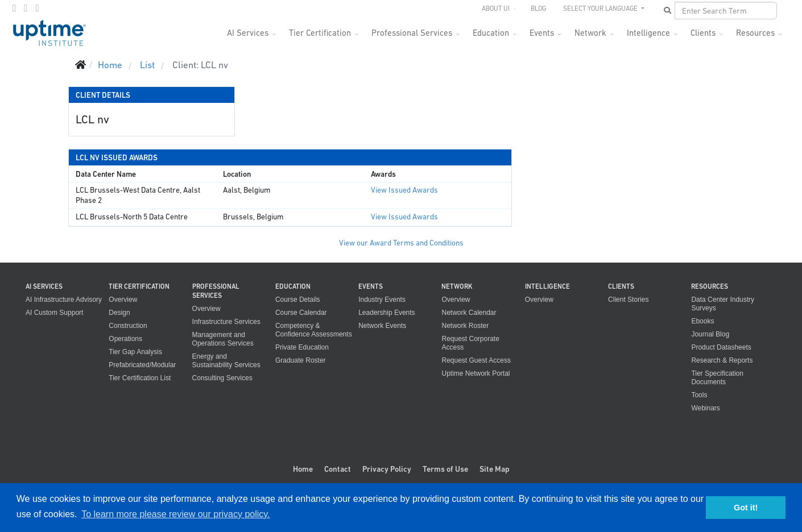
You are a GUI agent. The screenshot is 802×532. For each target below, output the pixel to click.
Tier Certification (320, 33)
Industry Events (382, 300)
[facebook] (14, 8)
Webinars (705, 408)
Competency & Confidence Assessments (314, 330)
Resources (755, 33)
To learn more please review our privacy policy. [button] (175, 514)
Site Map (495, 469)
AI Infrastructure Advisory (64, 300)
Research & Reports (722, 360)
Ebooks (702, 321)
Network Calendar (469, 313)
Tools (699, 395)
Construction (128, 326)
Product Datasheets (721, 347)
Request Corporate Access (470, 343)
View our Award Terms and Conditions (401, 243)
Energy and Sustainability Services (226, 361)
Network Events (382, 326)
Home (303, 469)
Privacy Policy (387, 469)
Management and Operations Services (223, 339)
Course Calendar (301, 313)
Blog (538, 9)
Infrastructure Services (226, 322)
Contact (338, 469)
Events (542, 33)
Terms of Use (445, 469)
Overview (123, 300)
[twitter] (26, 8)
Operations (125, 339)
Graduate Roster (301, 360)
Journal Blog (710, 334)
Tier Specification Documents (717, 378)
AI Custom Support (54, 313)
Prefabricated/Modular (142, 365)
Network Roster (465, 326)
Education (491, 33)
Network (590, 33)
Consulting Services (222, 378)
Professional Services (412, 33)
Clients (703, 33)
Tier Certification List (140, 378)
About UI (496, 9)
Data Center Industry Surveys (723, 304)
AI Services (248, 33)
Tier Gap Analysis (135, 352)
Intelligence (648, 33)
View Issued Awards (404, 190)
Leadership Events (386, 313)
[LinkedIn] (37, 8)
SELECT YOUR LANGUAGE (601, 9)
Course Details (298, 300)
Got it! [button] (746, 508)
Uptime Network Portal (476, 373)
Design (119, 313)
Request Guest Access (476, 360)
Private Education (302, 347)
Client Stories (628, 300)
